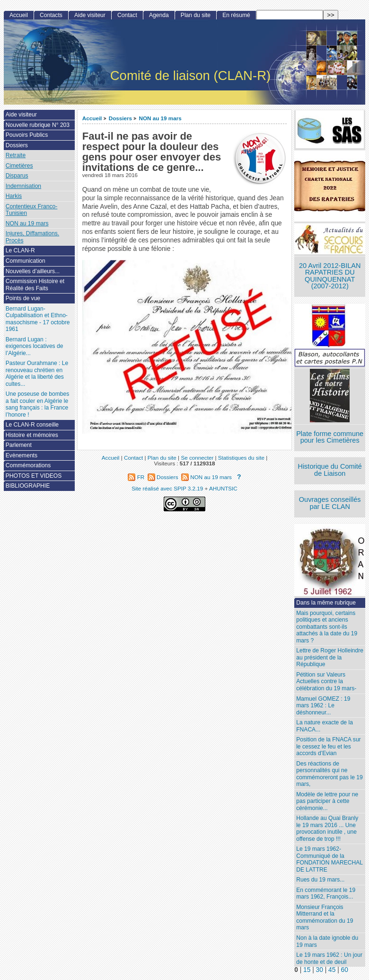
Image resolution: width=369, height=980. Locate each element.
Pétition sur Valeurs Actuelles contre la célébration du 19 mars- (326, 682)
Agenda (159, 15)
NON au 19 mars (160, 118)
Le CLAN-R (20, 250)
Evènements (22, 455)
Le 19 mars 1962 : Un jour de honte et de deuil (329, 958)
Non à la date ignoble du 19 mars (327, 941)
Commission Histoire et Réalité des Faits (35, 285)
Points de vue (23, 298)
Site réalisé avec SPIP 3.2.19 (167, 488)
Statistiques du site (241, 458)
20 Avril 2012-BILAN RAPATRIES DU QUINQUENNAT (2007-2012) (330, 276)
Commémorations (28, 465)
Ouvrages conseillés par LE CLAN (330, 503)
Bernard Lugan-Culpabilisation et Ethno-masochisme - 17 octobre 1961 (38, 319)
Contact (127, 15)
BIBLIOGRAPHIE (28, 486)
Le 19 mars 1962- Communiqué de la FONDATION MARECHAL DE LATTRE (329, 859)
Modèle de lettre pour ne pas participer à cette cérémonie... (327, 801)
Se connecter (197, 458)
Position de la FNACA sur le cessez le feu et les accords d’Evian (328, 746)
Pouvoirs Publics (27, 135)
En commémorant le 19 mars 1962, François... (326, 894)
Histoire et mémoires (32, 435)
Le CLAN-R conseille (32, 425)
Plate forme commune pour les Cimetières (330, 437)
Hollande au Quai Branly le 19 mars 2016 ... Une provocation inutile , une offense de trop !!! (327, 829)
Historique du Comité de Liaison (330, 470)
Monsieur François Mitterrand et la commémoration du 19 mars (325, 918)
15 (307, 970)
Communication (26, 261)
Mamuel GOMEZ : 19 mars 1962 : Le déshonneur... (323, 706)
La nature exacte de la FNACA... (325, 726)
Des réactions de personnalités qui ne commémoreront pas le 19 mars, (329, 774)
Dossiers (120, 118)
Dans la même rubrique (326, 603)
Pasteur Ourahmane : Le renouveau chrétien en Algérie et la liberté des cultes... (37, 374)
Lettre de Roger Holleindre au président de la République (330, 657)
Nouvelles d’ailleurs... (33, 271)
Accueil (92, 118)
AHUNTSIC (223, 488)
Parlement (19, 445)
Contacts (51, 15)
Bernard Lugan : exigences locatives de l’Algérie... (35, 346)
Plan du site (196, 15)
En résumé (236, 15)
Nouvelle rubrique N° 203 (38, 125)
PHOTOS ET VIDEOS (34, 476)
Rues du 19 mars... (320, 880)
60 (345, 970)
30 (320, 970)
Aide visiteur (90, 15)
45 (332, 970)
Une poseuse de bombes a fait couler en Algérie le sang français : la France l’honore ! (37, 404)
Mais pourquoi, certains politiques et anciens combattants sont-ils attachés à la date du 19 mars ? (327, 627)
